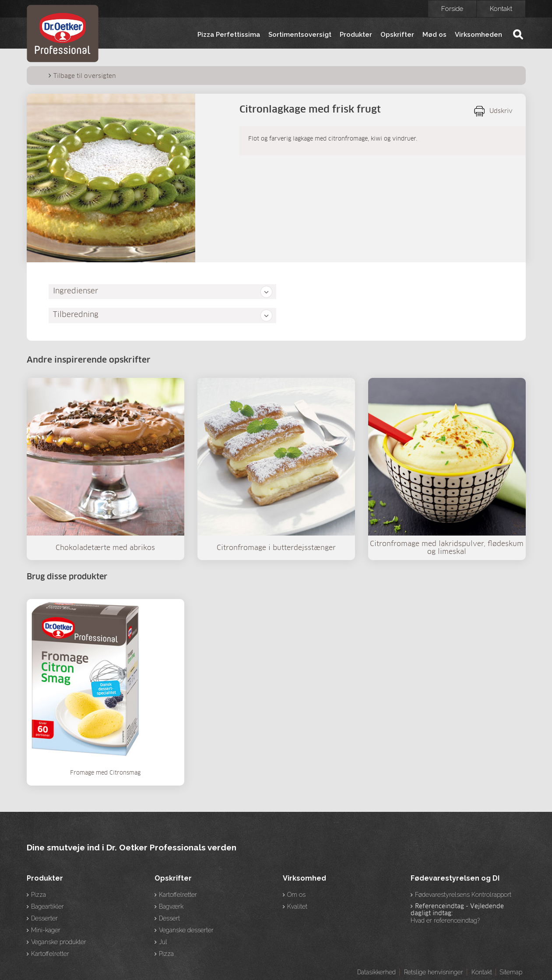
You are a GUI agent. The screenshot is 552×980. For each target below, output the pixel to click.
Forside (452, 9)
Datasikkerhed (376, 972)
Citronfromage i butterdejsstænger (276, 548)
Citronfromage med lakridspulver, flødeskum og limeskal (447, 548)
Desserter (44, 918)
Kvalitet (297, 906)
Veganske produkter (59, 942)
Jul (163, 942)
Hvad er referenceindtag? (445, 920)
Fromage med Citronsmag (105, 773)
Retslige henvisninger (434, 972)
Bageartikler (47, 906)
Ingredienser (76, 291)
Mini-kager (46, 930)
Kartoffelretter (50, 954)
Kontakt (501, 9)
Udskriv (501, 111)
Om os (296, 895)
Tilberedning (76, 315)
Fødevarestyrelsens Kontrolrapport (463, 895)
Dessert (169, 918)
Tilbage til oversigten (85, 76)
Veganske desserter (186, 930)
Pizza (39, 895)
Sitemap (511, 972)
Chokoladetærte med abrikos (105, 548)
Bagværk (171, 906)
